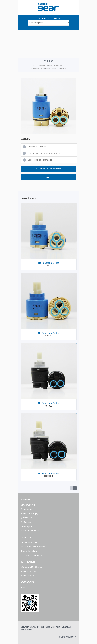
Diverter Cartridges (29, 551)
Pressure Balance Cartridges (33, 547)
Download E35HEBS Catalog (49, 169)
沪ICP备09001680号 (68, 637)
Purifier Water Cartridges (31, 555)
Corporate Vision (28, 509)
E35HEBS (63, 69)
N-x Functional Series (49, 263)
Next (75, 488)
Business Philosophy (29, 513)
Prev (71, 488)
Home (49, 66)
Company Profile (28, 505)
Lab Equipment (27, 526)
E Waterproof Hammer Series (43, 69)
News (23, 587)
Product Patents (28, 576)
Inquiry (49, 177)
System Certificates (29, 571)
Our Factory (26, 522)
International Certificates (31, 567)
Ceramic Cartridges (29, 542)
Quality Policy (26, 518)
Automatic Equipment (30, 531)
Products (58, 66)
